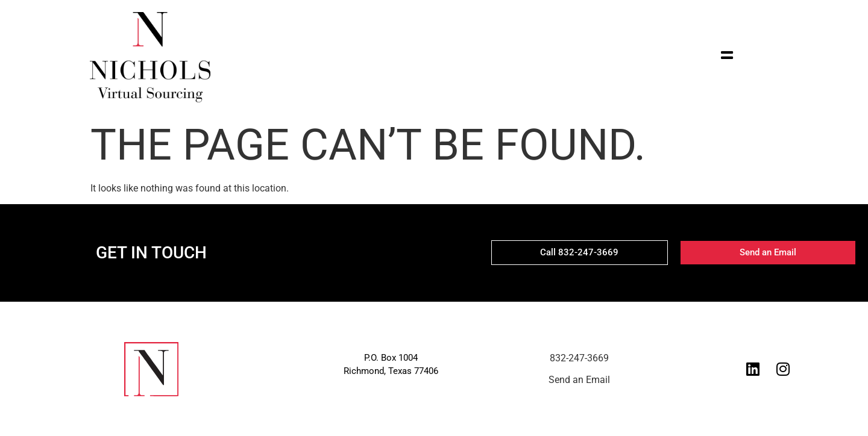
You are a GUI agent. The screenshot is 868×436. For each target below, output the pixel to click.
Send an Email (579, 380)
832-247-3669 (579, 358)
